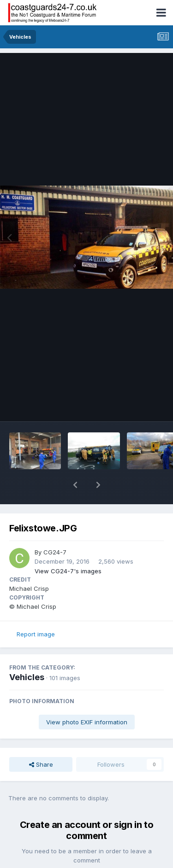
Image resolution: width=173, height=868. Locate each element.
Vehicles (27, 653)
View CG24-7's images (68, 547)
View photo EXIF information (87, 698)
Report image (36, 610)
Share (41, 740)
